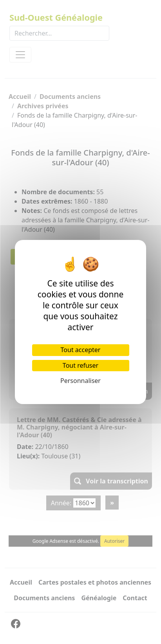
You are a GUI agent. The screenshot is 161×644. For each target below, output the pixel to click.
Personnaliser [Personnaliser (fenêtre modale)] (80, 381)
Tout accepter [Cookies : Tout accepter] (81, 350)
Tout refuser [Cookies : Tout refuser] (80, 365)
